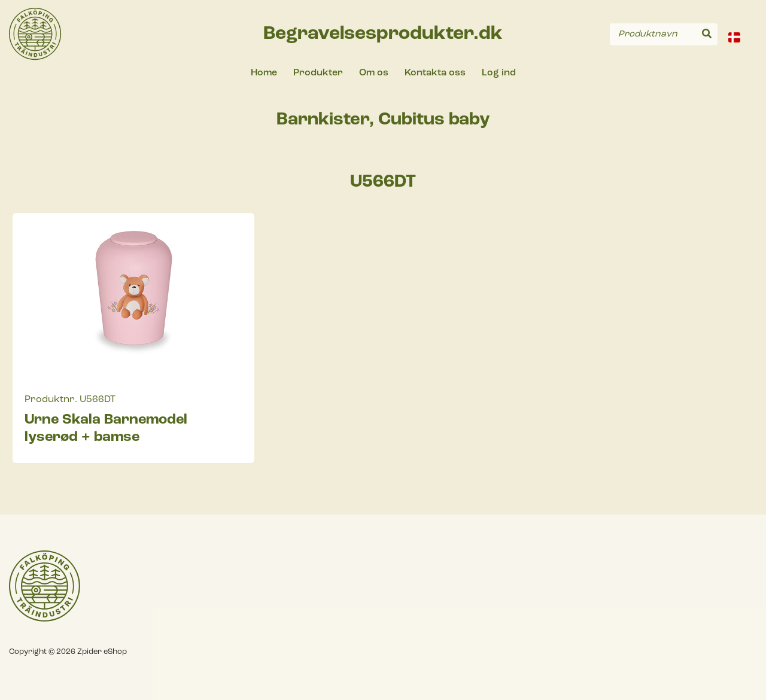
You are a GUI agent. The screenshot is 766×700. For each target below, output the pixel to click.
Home (264, 73)
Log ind (499, 73)
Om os (374, 73)
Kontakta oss (435, 73)
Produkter (318, 73)
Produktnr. (51, 400)
